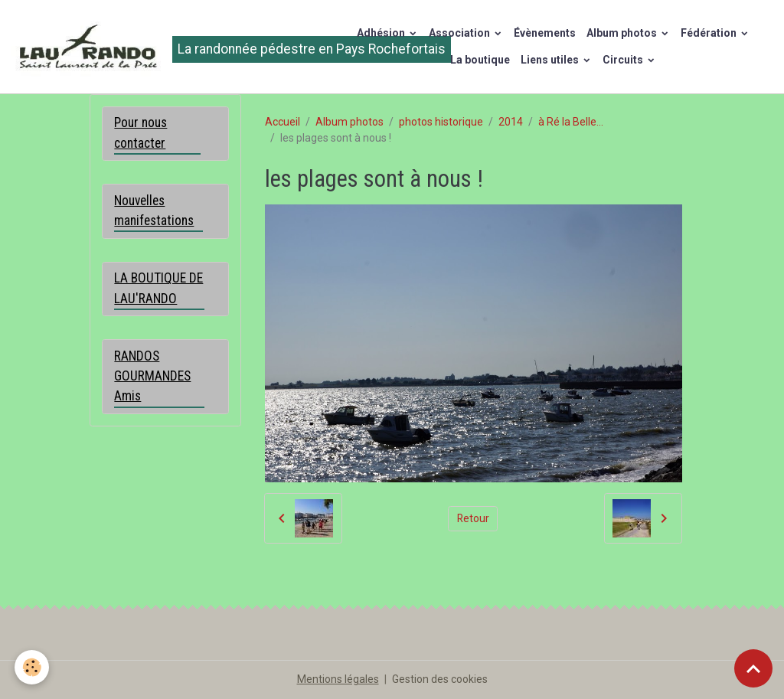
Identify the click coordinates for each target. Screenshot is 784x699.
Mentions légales (338, 679)
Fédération (710, 33)
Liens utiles (551, 60)
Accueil (283, 122)
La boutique (480, 60)
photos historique (441, 122)
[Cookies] (33, 667)
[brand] (167, 47)
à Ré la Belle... (571, 122)
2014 (511, 122)
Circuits (624, 60)
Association (461, 33)
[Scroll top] (753, 668)
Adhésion (382, 33)
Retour (473, 518)
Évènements (545, 33)
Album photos (623, 33)
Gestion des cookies (440, 679)
